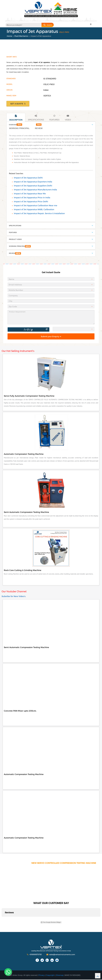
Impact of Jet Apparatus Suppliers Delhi (33, 186)
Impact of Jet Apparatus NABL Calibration (34, 209)
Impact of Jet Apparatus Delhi (28, 178)
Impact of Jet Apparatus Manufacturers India (35, 190)
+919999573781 (34, 955)
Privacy (42, 976)
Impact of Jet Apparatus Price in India (32, 197)
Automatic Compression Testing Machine (24, 775)
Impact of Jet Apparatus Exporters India (33, 182)
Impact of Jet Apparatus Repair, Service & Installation (39, 213)
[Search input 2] (24, 25)
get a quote (18, 104)
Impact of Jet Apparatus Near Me (30, 193)
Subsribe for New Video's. (14, 597)
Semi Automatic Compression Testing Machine (26, 648)
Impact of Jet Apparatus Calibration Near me (36, 205)
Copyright (50, 976)
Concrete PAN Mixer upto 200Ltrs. (20, 711)
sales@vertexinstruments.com (61, 955)
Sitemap (60, 976)
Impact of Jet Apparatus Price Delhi (31, 201)
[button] (2, 919)
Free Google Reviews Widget (51, 923)
